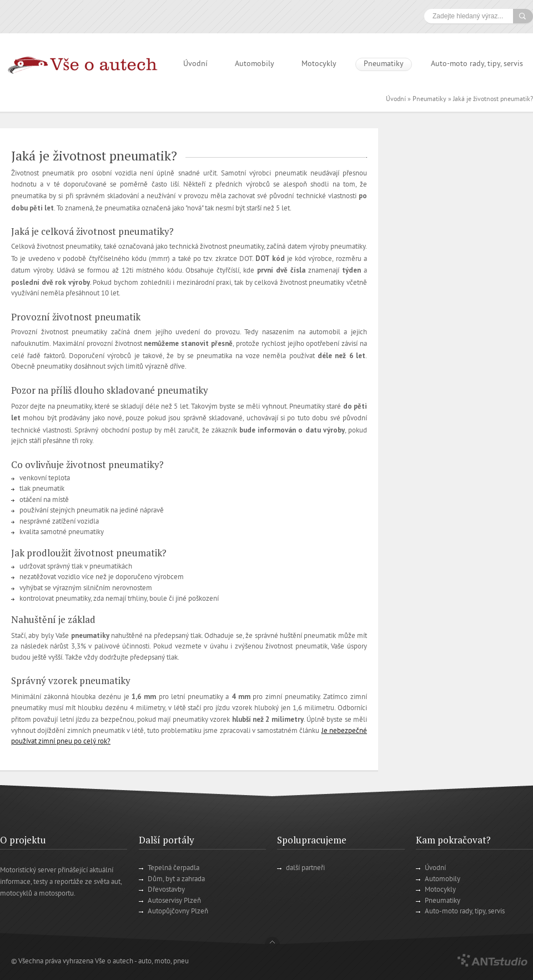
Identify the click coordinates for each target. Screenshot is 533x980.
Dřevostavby (166, 890)
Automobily (255, 64)
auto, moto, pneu (164, 962)
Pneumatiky (384, 64)
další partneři (305, 868)
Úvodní (195, 64)
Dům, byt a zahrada (176, 880)
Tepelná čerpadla (174, 868)
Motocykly (319, 64)
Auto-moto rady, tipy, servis (477, 64)
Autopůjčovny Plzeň (178, 912)
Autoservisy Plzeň (174, 901)
